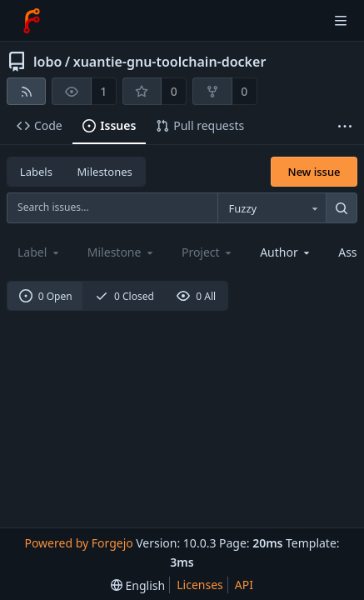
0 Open (46, 296)
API (244, 585)
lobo (47, 62)
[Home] (32, 21)
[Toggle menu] (341, 21)
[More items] (345, 126)
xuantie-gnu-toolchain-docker (170, 62)
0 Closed (125, 296)
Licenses (200, 585)
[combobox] (272, 208)
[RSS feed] (26, 91)
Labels (36, 172)
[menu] (138, 585)
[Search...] (342, 208)
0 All (196, 296)
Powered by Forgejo (78, 543)
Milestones (105, 172)
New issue (314, 172)
